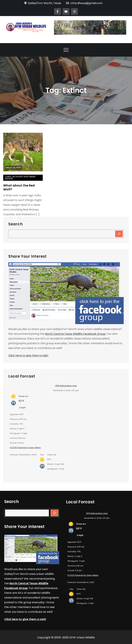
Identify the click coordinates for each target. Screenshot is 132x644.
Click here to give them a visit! (28, 355)
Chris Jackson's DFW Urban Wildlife (20, 178)
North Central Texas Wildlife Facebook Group (75, 334)
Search (15, 224)
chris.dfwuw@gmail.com (84, 3)
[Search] (119, 234)
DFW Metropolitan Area (66, 386)
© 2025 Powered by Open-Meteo (25, 448)
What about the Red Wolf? (19, 187)
